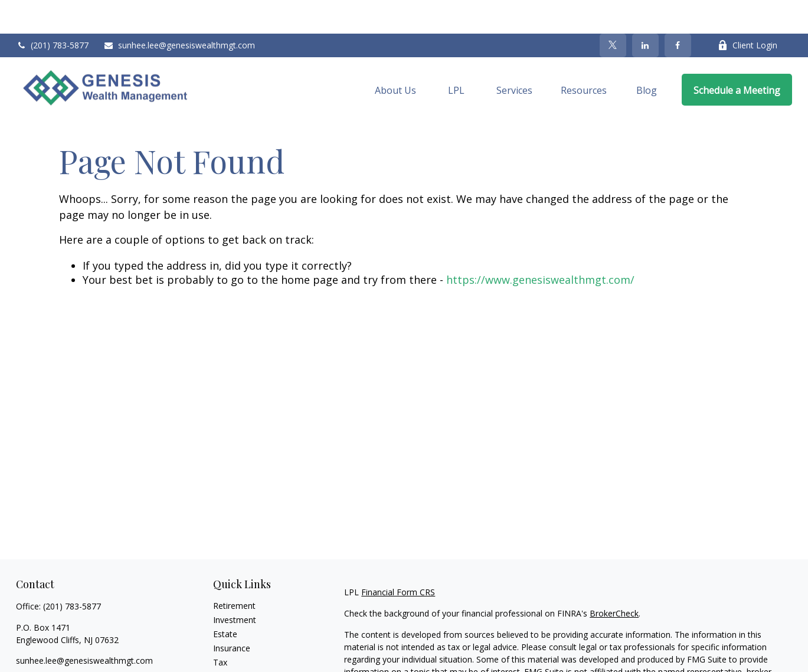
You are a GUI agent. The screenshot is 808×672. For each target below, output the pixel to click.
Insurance (232, 614)
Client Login (748, 12)
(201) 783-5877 (52, 12)
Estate (225, 600)
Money (226, 643)
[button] (395, 56)
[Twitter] (613, 12)
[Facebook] (678, 12)
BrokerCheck (614, 580)
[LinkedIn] (645, 12)
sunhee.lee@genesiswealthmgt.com (179, 12)
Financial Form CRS (398, 558)
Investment (235, 586)
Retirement (234, 572)
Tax (220, 629)
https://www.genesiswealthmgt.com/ (540, 247)
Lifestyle (229, 657)
